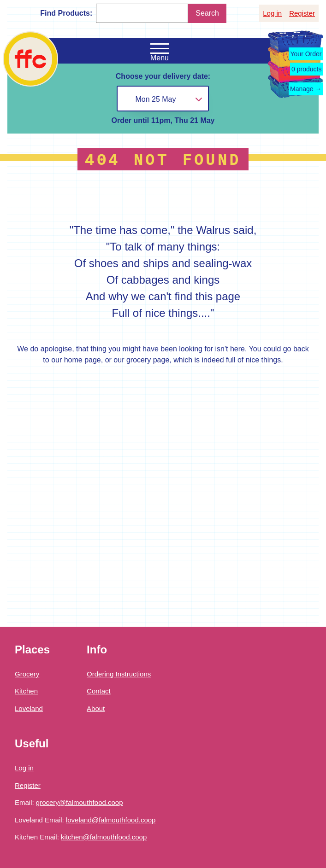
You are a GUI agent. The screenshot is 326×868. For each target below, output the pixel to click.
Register (302, 13)
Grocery (27, 674)
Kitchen (26, 691)
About (96, 708)
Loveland (29, 708)
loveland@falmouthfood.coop (111, 820)
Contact (99, 691)
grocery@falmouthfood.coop (80, 802)
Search (207, 13)
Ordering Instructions (119, 674)
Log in (272, 13)
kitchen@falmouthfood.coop (104, 837)
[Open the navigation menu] (160, 49)
